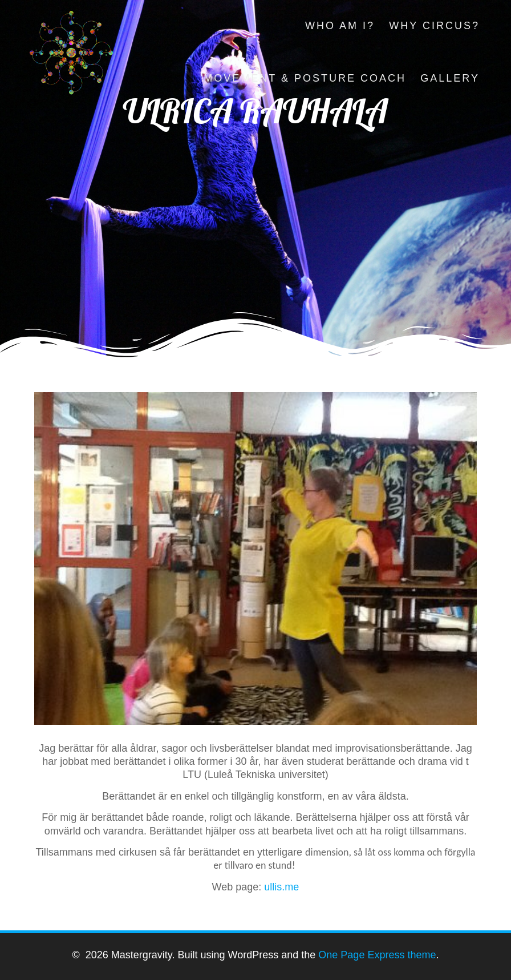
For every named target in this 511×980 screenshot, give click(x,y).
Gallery (450, 78)
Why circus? (434, 26)
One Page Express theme (377, 955)
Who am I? (340, 26)
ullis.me (281, 887)
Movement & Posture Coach (305, 78)
